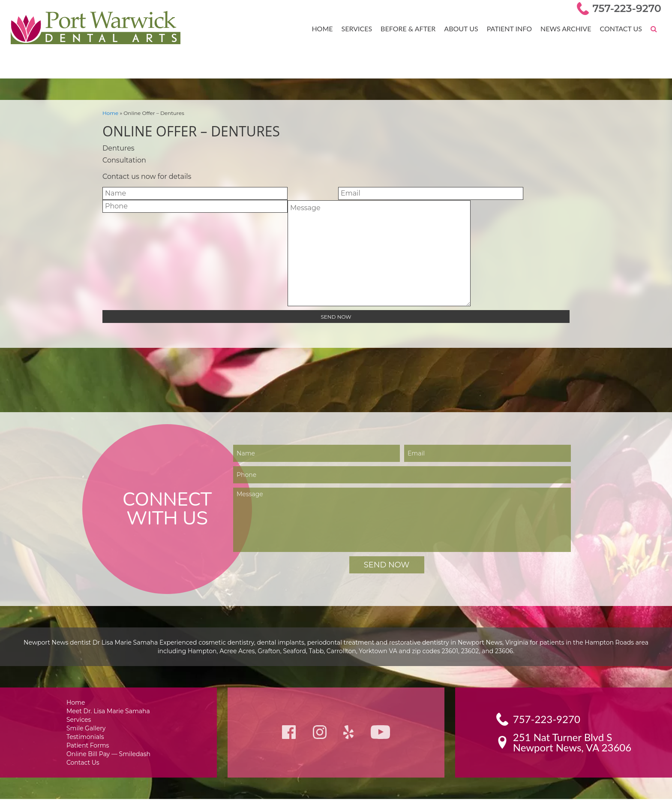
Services (363, 28)
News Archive (568, 28)
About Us (465, 28)
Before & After (413, 28)
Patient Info (512, 28)
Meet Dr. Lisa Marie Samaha (109, 711)
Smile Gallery (88, 729)
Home (329, 28)
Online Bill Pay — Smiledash (108, 756)
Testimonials (87, 738)
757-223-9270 (628, 8)
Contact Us (621, 28)
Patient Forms (89, 747)
